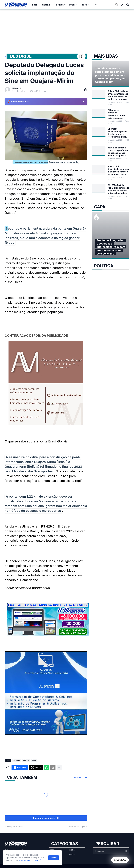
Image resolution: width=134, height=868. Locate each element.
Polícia (84, 5)
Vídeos (72, 855)
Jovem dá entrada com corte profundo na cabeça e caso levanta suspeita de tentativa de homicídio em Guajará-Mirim (118, 152)
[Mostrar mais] (59, 768)
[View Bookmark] (116, 6)
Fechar (54, 858)
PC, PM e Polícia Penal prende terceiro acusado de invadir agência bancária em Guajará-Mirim (118, 189)
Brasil (72, 5)
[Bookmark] (81, 56)
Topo (34, 760)
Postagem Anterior (15, 827)
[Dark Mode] (121, 5)
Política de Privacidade (29, 860)
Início (34, 5)
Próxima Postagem (77, 827)
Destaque (21, 56)
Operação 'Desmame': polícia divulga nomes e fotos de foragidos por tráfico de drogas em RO (118, 133)
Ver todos (79, 777)
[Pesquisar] (127, 5)
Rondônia (46, 5)
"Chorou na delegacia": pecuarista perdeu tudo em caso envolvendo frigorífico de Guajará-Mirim (117, 114)
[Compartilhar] (85, 90)
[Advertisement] (67, 29)
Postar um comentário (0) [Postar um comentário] (46, 818)
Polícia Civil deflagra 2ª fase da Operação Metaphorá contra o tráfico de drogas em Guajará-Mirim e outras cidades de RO (118, 95)
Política (60, 5)
